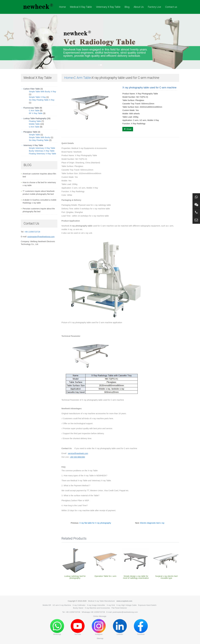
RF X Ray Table (36, 113)
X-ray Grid (111, 605)
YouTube (78, 627)
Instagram (99, 627)
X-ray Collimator (79, 605)
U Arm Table (34, 127)
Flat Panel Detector (119, 608)
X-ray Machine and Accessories (97, 608)
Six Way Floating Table (39, 140)
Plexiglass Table (30, 132)
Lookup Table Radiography (35, 118)
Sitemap (100, 638)
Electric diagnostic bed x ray (152, 523)
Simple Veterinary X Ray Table (42, 148)
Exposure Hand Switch (147, 605)
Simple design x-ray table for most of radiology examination (136, 577)
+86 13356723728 (32, 232)
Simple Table (34, 135)
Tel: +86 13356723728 (71, 612)
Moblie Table (34, 124)
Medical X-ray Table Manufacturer (101, 601)
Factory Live (154, 7)
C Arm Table (82, 78)
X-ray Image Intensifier (96, 605)
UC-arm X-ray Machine (62, 605)
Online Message (100, 616)
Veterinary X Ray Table (108, 7)
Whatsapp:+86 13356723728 (93, 612)
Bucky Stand (78, 608)
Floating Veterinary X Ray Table (42, 154)
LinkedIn (120, 627)
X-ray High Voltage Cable (127, 605)
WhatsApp (57, 627)
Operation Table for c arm (105, 576)
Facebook (141, 627)
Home (62, 7)
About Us (139, 7)
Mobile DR (47, 605)
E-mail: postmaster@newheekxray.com (122, 612)
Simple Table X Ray (37, 97)
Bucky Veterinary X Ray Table (42, 151)
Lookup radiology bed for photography (75, 577)
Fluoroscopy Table (31, 108)
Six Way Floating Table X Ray (42, 100)
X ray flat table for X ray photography (95, 523)
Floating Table (35, 121)
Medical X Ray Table (81, 7)
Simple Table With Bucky (40, 137)
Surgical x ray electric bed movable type (166, 577)
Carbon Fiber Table (32, 89)
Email (128, 129)
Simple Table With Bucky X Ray (42, 92)
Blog (127, 7)
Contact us (171, 7)
